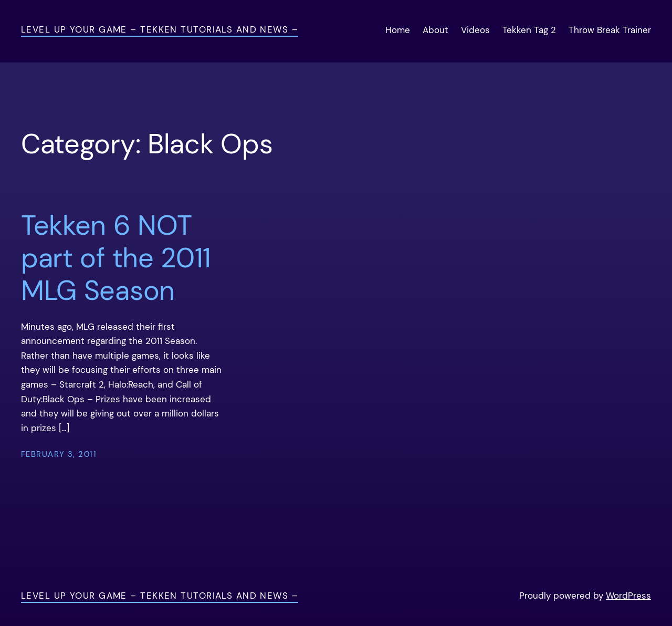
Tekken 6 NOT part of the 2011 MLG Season (116, 258)
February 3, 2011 (59, 454)
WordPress (628, 596)
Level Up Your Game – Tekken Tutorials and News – (160, 29)
